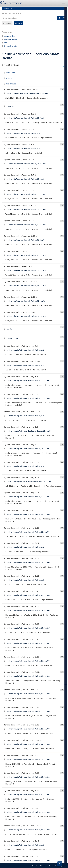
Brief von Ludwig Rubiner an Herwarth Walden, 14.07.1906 (27, 545)
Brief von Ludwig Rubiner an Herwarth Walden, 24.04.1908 (27, 742)
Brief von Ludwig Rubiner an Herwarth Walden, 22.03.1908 (27, 727)
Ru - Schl (8, 312)
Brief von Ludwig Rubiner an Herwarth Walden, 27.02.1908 (27, 659)
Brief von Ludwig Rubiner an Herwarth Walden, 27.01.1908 (27, 643)
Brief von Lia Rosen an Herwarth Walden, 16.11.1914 (25, 299)
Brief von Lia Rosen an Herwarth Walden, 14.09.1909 (25, 146)
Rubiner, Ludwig (11, 321)
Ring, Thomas (10, 67)
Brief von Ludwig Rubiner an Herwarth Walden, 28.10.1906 (27, 593)
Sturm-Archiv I (10, 55)
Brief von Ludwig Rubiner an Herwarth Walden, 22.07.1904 (27, 363)
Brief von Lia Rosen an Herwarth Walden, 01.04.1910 (25, 284)
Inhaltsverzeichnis (10, 22)
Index (5, 25)
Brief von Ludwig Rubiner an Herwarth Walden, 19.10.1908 (27, 795)
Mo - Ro (8, 61)
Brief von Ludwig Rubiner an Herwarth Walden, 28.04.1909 (27, 843)
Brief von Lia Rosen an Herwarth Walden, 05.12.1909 (25, 223)
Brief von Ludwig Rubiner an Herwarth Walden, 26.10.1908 (27, 812)
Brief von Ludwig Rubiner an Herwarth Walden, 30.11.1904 (27, 479)
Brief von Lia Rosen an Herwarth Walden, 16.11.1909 (25, 177)
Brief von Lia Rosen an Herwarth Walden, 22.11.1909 (25, 207)
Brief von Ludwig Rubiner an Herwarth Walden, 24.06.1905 (27, 497)
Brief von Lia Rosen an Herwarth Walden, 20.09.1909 (25, 162)
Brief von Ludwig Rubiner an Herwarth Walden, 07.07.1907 (27, 611)
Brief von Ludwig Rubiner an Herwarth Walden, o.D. (24, 333)
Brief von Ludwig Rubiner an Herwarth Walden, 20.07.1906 (27, 578)
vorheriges (7, 859)
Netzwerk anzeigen (10, 29)
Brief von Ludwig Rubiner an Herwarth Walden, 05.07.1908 (27, 760)
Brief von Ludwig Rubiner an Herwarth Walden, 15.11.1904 (27, 431)
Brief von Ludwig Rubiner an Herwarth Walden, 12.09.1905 (27, 515)
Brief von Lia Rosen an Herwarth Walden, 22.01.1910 (25, 253)
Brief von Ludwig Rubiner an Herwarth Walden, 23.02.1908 (27, 712)
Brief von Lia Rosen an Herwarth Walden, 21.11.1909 (25, 192)
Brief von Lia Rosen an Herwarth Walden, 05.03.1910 (25, 268)
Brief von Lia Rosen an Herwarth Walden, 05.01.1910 (25, 238)
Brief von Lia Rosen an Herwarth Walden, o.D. (22, 116)
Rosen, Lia (8, 8)
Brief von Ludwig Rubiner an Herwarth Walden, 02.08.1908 (27, 777)
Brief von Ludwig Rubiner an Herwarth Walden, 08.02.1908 (27, 676)
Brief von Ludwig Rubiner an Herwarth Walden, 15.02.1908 (27, 694)
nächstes (19, 859)
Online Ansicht (8, 19)
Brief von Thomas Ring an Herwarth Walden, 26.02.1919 (26, 76)
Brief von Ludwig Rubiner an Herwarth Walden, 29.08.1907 (27, 626)
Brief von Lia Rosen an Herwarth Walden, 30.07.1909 (25, 101)
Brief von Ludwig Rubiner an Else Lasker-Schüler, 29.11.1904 (28, 464)
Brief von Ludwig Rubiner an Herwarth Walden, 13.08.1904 (27, 381)
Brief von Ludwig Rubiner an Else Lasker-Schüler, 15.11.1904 (28, 414)
